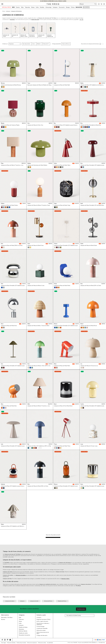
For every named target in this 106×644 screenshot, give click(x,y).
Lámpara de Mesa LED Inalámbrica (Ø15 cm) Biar (39, 446)
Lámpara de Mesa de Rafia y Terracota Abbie (38, 326)
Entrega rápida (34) (56, 44)
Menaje (68, 7)
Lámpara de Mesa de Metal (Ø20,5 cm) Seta (12, 245)
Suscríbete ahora (81, 609)
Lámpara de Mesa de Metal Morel (89, 326)
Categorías (22, 615)
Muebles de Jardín (23, 633)
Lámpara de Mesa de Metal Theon (62, 446)
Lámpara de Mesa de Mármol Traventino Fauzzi (39, 205)
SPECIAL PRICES (23, 631)
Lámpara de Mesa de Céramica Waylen (10, 125)
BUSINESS (86, 7)
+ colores (39, 448)
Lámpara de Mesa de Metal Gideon (9, 205)
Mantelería (21, 629)
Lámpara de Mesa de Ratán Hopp (62, 205)
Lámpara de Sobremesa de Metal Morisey (11, 85)
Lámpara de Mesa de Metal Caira (35, 245)
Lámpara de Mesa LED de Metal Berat (63, 406)
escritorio (12, 20)
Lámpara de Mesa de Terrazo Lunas (89, 446)
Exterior (18, 7)
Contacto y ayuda (41, 615)
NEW (13, 7)
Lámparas (55, 7)
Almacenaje (48, 7)
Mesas (33, 7)
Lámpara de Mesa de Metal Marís (62, 366)
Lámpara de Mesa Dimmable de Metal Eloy (91, 125)
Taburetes (27, 7)
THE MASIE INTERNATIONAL (74, 615)
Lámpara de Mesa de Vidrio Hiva (35, 125)
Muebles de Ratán (23, 627)
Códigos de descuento (42, 635)
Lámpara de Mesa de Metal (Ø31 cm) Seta (91, 286)
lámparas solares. (65, 579)
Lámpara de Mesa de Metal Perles (62, 286)
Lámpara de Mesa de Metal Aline (9, 406)
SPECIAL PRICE (6, 7)
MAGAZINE (79, 7)
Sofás (37, 7)
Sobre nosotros (5, 615)
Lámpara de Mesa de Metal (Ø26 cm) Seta (38, 486)
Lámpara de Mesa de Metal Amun (9, 326)
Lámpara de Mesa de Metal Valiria (62, 165)
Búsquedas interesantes (24, 635)
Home (4, 11)
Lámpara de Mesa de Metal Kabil (62, 85)
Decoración (62, 7)
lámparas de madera (21, 575)
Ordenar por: (5, 44)
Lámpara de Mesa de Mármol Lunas (36, 286)
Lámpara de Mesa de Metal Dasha (89, 245)
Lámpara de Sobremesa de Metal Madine (37, 165)
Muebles (42, 7)
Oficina (73, 7)
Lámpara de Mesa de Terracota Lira (89, 366)
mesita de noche (35, 20)
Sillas (22, 7)
